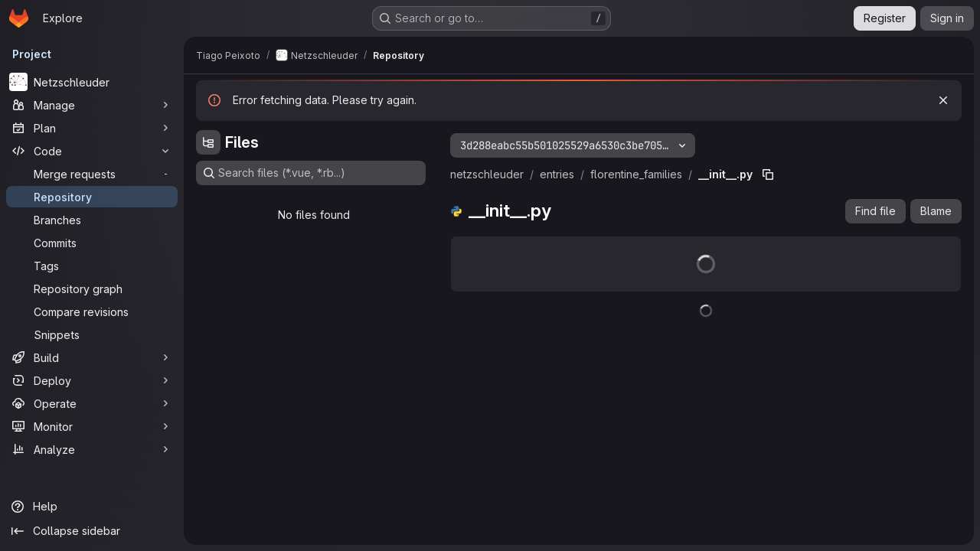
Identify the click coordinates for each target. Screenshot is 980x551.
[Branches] (92, 220)
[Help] (92, 507)
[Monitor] (92, 426)
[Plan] (92, 128)
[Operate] (92, 403)
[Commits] (92, 243)
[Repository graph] (92, 289)
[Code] (92, 151)
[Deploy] (92, 380)
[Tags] (92, 266)
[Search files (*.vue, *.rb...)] (311, 173)
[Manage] (92, 105)
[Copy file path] (768, 174)
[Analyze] (92, 449)
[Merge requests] (92, 174)
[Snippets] (92, 334)
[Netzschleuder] (92, 82)
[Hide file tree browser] (208, 142)
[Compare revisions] (92, 311)
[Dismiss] (943, 100)
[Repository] (92, 197)
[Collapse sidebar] (92, 531)
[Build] (92, 357)
